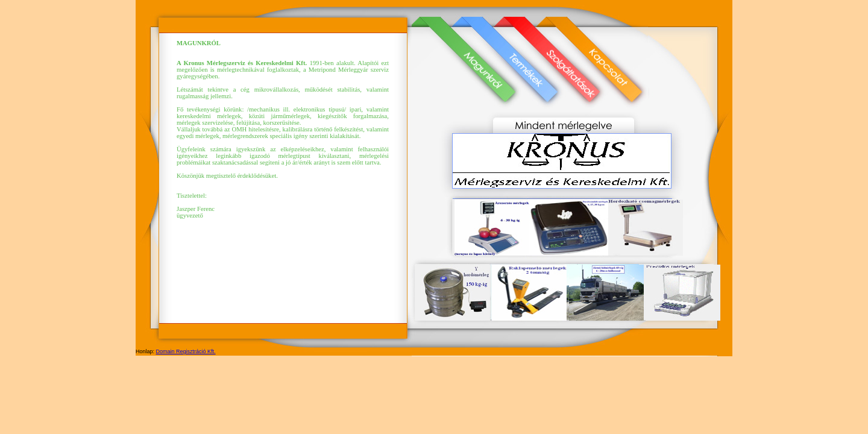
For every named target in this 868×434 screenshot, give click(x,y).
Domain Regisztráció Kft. (186, 351)
